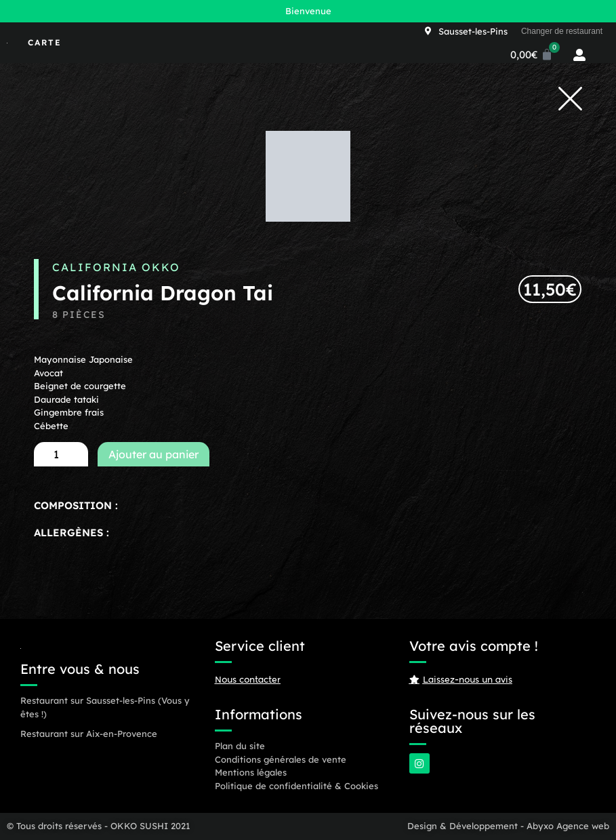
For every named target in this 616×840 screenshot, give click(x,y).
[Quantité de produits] (61, 454)
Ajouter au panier (153, 454)
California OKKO (116, 267)
